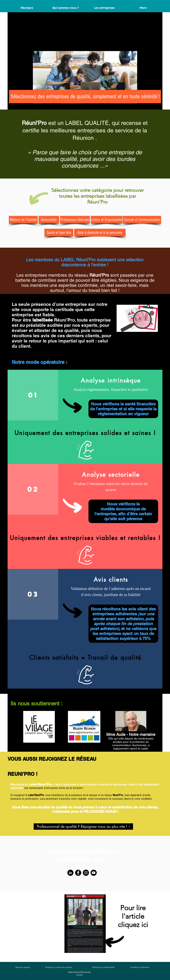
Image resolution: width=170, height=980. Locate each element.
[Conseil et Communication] (142, 220)
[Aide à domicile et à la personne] (100, 233)
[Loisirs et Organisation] (107, 220)
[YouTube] (94, 873)
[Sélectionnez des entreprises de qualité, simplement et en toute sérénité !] (85, 97)
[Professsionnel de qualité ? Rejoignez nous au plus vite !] (83, 827)
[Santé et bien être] (59, 233)
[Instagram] (86, 873)
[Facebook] (78, 873)
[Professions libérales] (75, 220)
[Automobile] (49, 220)
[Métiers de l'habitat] (23, 220)
